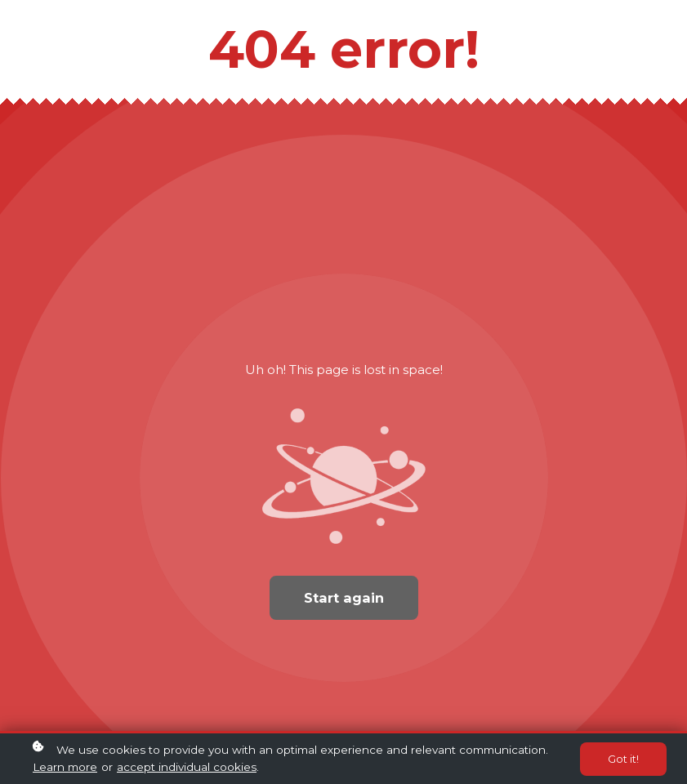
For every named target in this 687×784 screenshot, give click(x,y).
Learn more (65, 768)
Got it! (623, 760)
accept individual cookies (187, 768)
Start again (344, 598)
